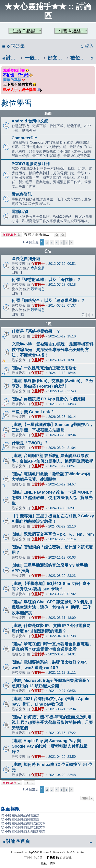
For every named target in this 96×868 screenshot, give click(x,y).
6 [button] (66, 242)
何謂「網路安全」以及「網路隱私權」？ (48, 301)
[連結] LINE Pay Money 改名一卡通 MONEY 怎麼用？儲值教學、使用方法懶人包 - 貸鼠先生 (52, 498)
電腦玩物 (20, 212)
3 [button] (52, 242)
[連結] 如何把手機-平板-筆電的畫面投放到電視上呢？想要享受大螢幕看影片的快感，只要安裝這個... (52, 722)
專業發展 (38, 268)
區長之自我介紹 (26, 259)
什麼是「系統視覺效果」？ (36, 331)
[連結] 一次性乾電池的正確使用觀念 (44, 368)
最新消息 (38, 289)
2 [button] (47, 242)
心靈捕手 (38, 264)
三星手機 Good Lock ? (33, 412)
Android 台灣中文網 (30, 121)
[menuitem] (16, 46)
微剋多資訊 (22, 194)
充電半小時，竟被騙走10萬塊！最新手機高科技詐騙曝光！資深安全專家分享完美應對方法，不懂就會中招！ (52, 350)
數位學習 (16, 103)
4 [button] (57, 242)
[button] (71, 242)
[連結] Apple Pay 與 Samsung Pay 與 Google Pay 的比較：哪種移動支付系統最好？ (50, 746)
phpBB (32, 852)
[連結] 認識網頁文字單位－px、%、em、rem (53, 534)
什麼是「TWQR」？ (30, 443)
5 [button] (62, 242)
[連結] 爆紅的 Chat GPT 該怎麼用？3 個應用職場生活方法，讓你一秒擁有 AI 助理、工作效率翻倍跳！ (52, 607)
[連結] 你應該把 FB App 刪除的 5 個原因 (48, 399)
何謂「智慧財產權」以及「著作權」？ (46, 280)
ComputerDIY (24, 138)
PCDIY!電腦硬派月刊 (31, 164)
